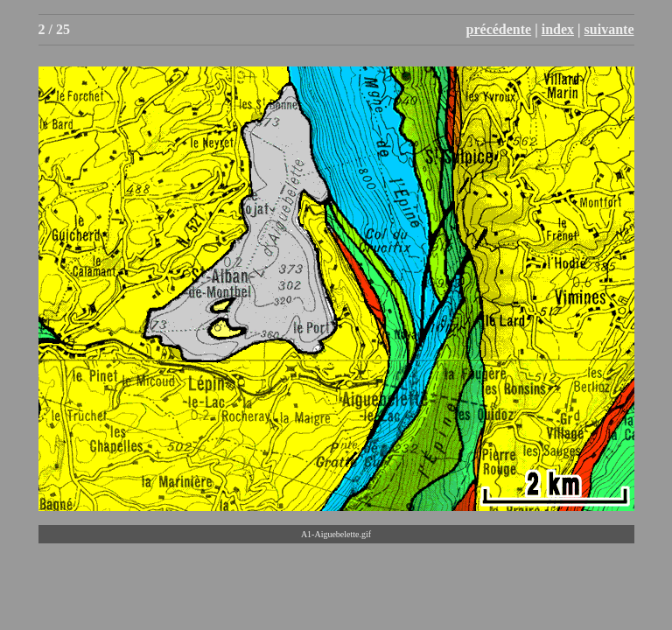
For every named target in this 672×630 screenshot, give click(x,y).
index (558, 29)
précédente (499, 29)
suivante (609, 29)
